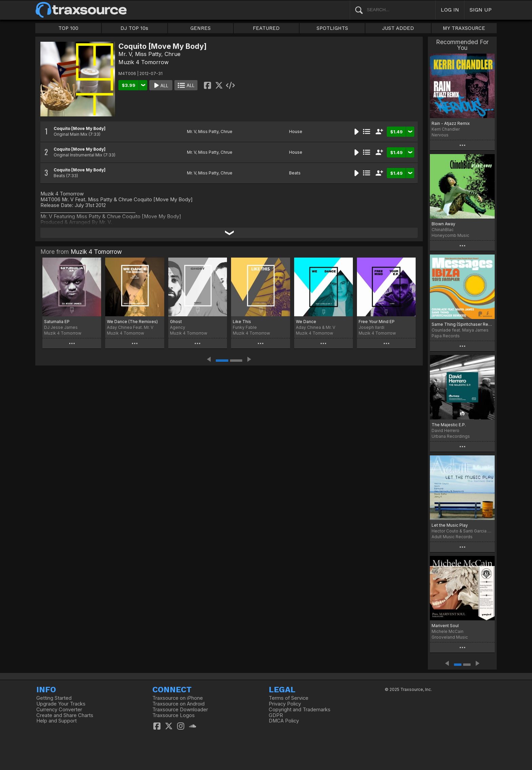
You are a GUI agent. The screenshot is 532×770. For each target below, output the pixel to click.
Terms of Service (289, 698)
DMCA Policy (284, 721)
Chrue (173, 54)
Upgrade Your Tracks (61, 704)
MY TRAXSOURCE (464, 28)
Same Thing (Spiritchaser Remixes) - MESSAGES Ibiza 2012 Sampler (462, 324)
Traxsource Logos (174, 715)
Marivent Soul (445, 626)
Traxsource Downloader (180, 710)
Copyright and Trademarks (300, 710)
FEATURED (266, 28)
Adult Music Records (452, 537)
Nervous (440, 135)
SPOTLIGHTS (332, 28)
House (296, 132)
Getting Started (54, 698)
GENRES (201, 28)
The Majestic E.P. (449, 425)
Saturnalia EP (57, 322)
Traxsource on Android (178, 704)
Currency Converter (59, 710)
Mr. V (125, 54)
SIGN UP (481, 10)
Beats (295, 173)
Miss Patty (148, 54)
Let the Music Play (450, 525)
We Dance (306, 322)
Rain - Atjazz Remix (451, 123)
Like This (242, 322)
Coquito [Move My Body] (80, 128)
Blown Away (443, 224)
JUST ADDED (398, 28)
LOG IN (450, 10)
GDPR (276, 715)
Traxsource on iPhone (178, 698)
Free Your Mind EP (377, 322)
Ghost (176, 322)
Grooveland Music (450, 637)
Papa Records (446, 336)
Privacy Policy (285, 704)
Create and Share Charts (65, 715)
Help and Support (56, 721)
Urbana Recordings (451, 436)
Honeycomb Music (450, 235)
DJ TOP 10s (134, 28)
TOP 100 (68, 28)
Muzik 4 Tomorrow (144, 62)
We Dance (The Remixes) (132, 322)
